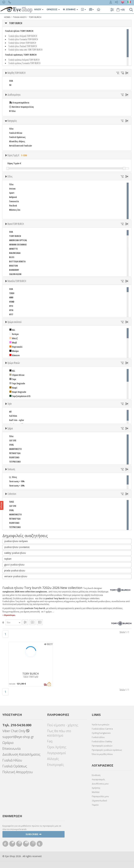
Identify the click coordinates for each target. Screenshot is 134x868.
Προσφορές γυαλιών (102, 746)
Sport (12, 193)
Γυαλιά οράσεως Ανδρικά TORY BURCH (24, 60)
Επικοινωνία (11, 749)
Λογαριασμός (98, 779)
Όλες (13, 477)
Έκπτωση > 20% (17, 486)
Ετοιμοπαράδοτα (19, 103)
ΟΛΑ (11, 81)
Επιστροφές (56, 765)
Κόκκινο (14, 355)
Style (10, 404)
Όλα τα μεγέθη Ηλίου (102, 754)
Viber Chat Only (16, 731)
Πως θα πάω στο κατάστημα (59, 733)
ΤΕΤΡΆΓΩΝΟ (15, 462)
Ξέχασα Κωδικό (99, 801)
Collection (12, 494)
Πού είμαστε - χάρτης (63, 725)
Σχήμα (10, 428)
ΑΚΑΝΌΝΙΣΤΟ (15, 449)
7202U (12, 293)
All (10, 412)
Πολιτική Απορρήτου (18, 772)
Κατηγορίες (12, 121)
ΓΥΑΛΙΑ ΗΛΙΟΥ (19, 17)
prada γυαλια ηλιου (15, 570)
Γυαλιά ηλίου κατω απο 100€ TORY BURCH (25, 50)
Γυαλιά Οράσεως (17, 137)
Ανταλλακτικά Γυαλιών (20, 146)
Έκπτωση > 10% (17, 481)
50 (10, 85)
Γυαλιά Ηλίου (16, 133)
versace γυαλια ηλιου (16, 576)
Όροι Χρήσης (57, 747)
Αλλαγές (53, 759)
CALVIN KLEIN (15, 274)
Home (7, 17)
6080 (11, 297)
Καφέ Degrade (18, 392)
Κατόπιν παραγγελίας (21, 107)
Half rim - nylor (17, 420)
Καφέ (13, 388)
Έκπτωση (11, 469)
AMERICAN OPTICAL (18, 240)
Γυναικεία (14, 201)
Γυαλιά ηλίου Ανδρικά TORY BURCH (23, 36)
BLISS (12, 257)
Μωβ (13, 343)
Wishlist (96, 792)
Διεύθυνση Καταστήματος (21, 754)
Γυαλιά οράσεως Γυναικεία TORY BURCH (24, 63)
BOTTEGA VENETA (17, 261)
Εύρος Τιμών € (14, 163)
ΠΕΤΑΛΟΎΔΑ (15, 453)
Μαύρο (14, 351)
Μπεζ (13, 338)
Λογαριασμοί (56, 753)
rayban (8, 559)
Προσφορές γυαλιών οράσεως (107, 750)
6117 (11, 314)
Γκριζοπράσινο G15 (20, 396)
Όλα (12, 111)
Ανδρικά (13, 197)
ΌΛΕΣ (12, 502)
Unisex (12, 189)
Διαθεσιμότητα (14, 95)
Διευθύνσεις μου (100, 784)
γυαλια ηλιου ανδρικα (16, 541)
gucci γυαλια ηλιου (14, 565)
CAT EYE (13, 440)
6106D (12, 302)
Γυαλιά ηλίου (98, 737)
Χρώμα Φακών (14, 363)
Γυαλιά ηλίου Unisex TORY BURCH (22, 43)
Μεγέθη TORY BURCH (16, 73)
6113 (11, 306)
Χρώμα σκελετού (15, 322)
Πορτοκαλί (16, 347)
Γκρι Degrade (17, 383)
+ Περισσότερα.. (9, 615)
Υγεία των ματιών (100, 724)
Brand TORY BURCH (16, 224)
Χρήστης (96, 788)
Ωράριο (8, 743)
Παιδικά (13, 206)
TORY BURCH (35, 17)
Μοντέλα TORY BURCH (17, 281)
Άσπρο (14, 334)
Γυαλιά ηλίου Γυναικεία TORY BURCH (23, 39)
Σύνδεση (96, 775)
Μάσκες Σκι (15, 210)
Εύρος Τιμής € (18, 155)
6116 (11, 310)
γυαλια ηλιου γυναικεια (17, 547)
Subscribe (34, 834)
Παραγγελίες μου (100, 796)
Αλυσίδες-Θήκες (17, 141)
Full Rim (13, 416)
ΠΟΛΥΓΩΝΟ (14, 457)
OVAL (11, 445)
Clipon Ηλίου (17, 375)
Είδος (10, 176)
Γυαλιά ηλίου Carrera (102, 729)
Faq (50, 741)
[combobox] (13, 622)
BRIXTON (13, 266)
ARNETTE (13, 249)
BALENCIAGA (15, 253)
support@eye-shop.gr (18, 737)
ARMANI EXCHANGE (18, 244)
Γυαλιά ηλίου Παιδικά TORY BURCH (23, 46)
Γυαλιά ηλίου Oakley (102, 741)
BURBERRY (14, 270)
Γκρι (13, 379)
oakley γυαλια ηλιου (15, 553)
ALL (12, 330)
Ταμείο (95, 805)
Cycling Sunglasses (101, 733)
